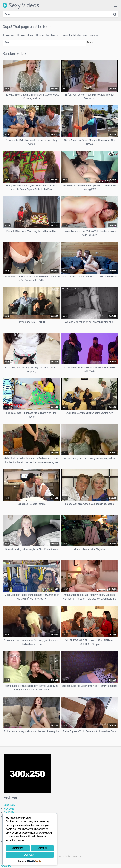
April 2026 (9, 812)
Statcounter (6, 866)
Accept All (30, 855)
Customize (18, 848)
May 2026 (9, 809)
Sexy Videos (21, 5)
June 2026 (9, 805)
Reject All (42, 848)
